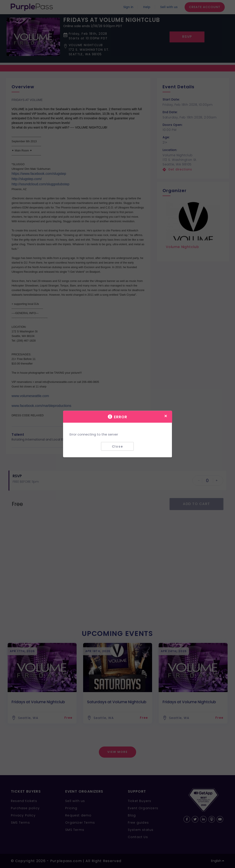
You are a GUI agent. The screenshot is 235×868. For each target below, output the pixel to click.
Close (117, 446)
